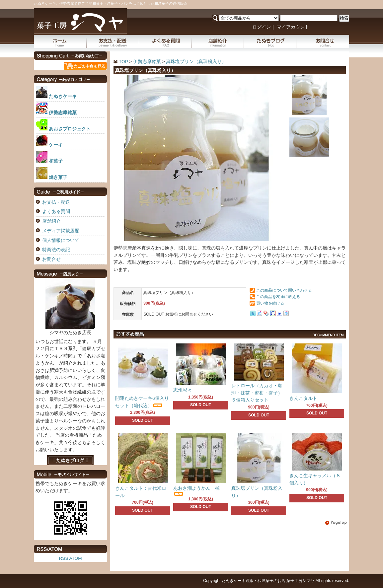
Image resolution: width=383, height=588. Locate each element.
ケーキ (56, 145)
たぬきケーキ (63, 96)
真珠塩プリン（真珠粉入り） (196, 62)
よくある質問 (165, 41)
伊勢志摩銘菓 (147, 62)
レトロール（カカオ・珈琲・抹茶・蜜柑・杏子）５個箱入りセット (257, 393)
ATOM (75, 558)
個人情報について (61, 240)
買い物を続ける (270, 303)
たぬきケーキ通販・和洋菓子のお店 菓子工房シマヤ (268, 581)
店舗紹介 (218, 41)
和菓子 (56, 161)
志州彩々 (183, 390)
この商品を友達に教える (278, 297)
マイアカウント (293, 27)
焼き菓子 (58, 177)
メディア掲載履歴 (61, 231)
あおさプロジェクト (70, 129)
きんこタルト (303, 398)
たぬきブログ (270, 41)
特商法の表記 (56, 250)
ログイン (262, 27)
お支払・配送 (113, 41)
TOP (123, 62)
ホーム (60, 41)
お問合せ (323, 41)
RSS (64, 558)
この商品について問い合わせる (284, 290)
